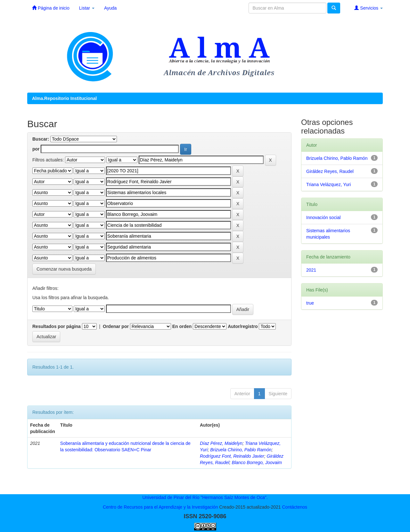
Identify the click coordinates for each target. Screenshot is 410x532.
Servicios (369, 8)
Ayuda (110, 8)
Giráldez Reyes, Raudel (330, 171)
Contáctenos (295, 507)
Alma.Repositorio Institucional (64, 98)
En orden (182, 326)
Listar (87, 8)
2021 (311, 270)
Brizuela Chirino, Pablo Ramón (241, 450)
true (310, 303)
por (36, 149)
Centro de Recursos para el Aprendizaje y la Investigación (160, 507)
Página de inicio (51, 8)
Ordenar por (116, 326)
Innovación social (323, 217)
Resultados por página (57, 326)
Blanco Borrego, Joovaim (257, 462)
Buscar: (41, 139)
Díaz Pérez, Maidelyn (221, 443)
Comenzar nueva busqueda (64, 269)
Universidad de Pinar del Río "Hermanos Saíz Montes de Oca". (205, 497)
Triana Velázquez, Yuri (328, 184)
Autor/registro (243, 326)
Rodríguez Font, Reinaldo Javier (232, 456)
